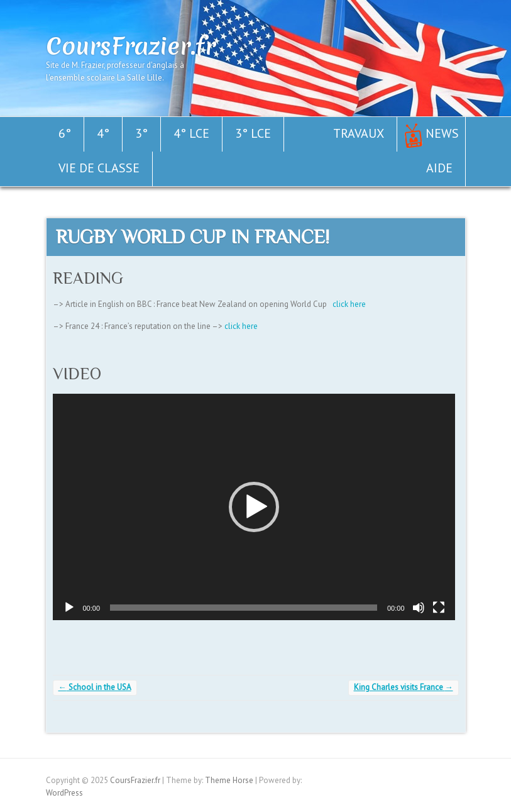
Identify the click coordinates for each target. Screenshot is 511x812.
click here (349, 304)
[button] (254, 507)
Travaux (359, 133)
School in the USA (95, 687)
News (442, 133)
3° (141, 133)
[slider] (244, 608)
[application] (254, 507)
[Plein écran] (439, 608)
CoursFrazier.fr (131, 46)
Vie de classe (99, 168)
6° (65, 133)
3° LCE (253, 133)
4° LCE (191, 133)
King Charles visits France (404, 687)
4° (103, 133)
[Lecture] (69, 608)
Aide (439, 168)
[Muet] (419, 608)
